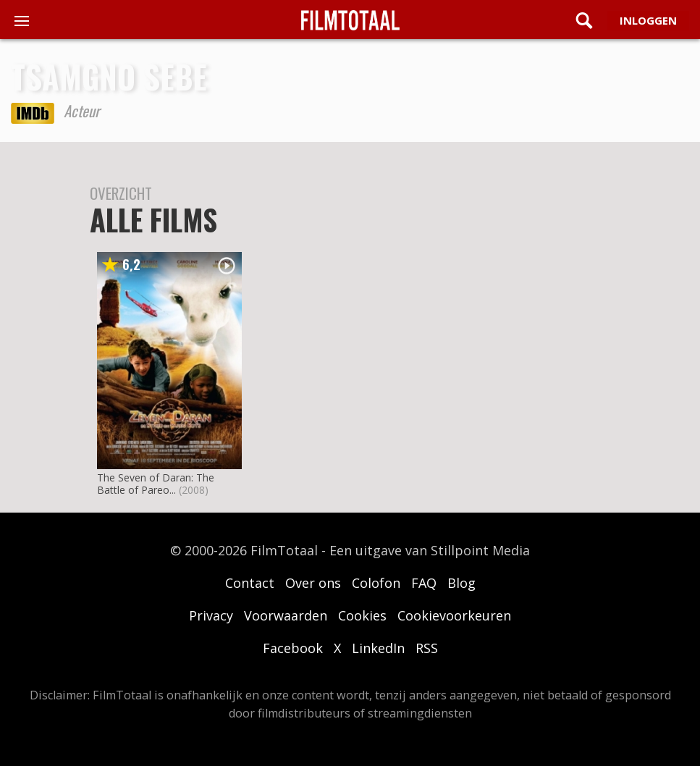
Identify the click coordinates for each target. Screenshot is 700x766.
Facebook (293, 648)
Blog (461, 583)
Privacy (211, 615)
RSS (427, 648)
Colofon (376, 583)
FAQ (424, 583)
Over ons (313, 583)
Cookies (362, 615)
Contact (250, 583)
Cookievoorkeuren (454, 615)
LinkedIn (378, 648)
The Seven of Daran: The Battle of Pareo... (156, 484)
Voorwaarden (286, 615)
